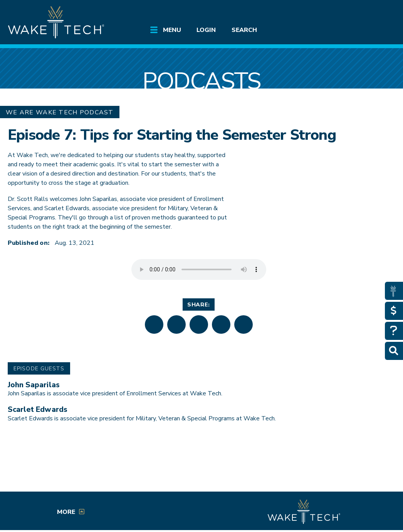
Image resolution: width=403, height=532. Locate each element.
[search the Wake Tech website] (361, 12)
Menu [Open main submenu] (172, 30)
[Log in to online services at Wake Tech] (381, 12)
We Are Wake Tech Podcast (60, 112)
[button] (154, 325)
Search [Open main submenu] (244, 30)
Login (206, 30)
